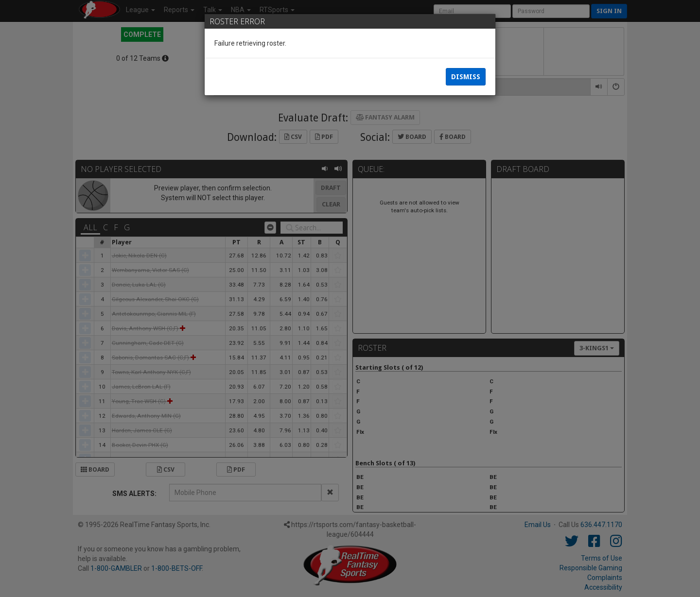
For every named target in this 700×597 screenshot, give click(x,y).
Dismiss (466, 78)
